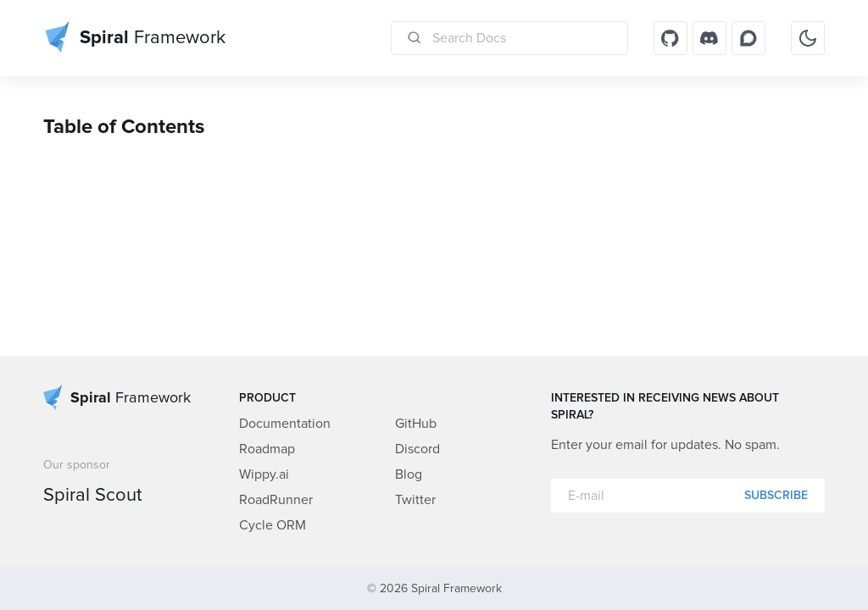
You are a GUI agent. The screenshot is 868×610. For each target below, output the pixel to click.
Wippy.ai (264, 474)
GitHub (416, 424)
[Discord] (709, 38)
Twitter (415, 500)
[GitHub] (670, 38)
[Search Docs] (509, 38)
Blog (409, 474)
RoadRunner (276, 500)
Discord (417, 449)
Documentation (285, 424)
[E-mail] (688, 496)
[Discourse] (748, 38)
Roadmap (267, 449)
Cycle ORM (273, 525)
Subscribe (776, 496)
